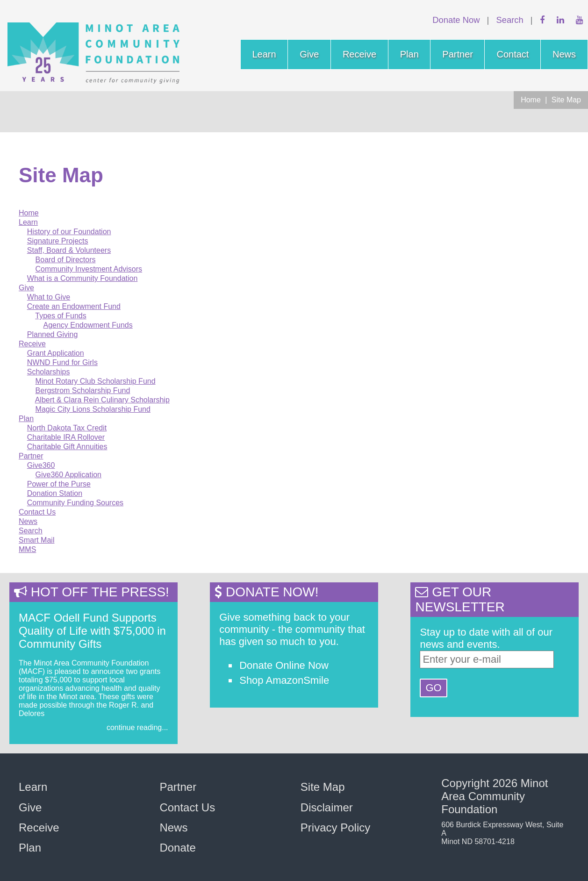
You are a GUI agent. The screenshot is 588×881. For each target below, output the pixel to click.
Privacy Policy (335, 827)
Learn (264, 54)
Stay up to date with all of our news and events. (486, 638)
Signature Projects (58, 241)
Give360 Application (68, 475)
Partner (458, 54)
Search (509, 20)
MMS (27, 549)
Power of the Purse (59, 484)
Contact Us (37, 512)
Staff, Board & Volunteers (69, 250)
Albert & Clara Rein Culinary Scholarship (102, 400)
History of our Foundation (69, 232)
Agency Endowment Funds (88, 325)
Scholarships (49, 372)
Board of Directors (66, 260)
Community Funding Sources (75, 503)
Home (531, 100)
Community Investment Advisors (89, 269)
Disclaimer (327, 807)
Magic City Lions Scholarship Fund (93, 409)
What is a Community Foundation (82, 278)
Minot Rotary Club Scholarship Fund (96, 381)
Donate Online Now (284, 665)
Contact (513, 54)
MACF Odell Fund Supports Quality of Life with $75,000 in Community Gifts (92, 631)
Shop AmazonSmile (284, 680)
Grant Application (56, 353)
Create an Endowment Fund (74, 306)
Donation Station (55, 493)
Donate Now (456, 20)
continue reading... (137, 727)
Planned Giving (53, 334)
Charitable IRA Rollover (66, 437)
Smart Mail (36, 540)
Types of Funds (61, 316)
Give (309, 54)
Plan (409, 54)
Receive (359, 54)
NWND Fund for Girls (62, 362)
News (564, 54)
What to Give (49, 297)
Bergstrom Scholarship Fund (83, 390)
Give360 (41, 465)
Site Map (566, 100)
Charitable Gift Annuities (67, 447)
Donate (177, 848)
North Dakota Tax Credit (67, 428)
